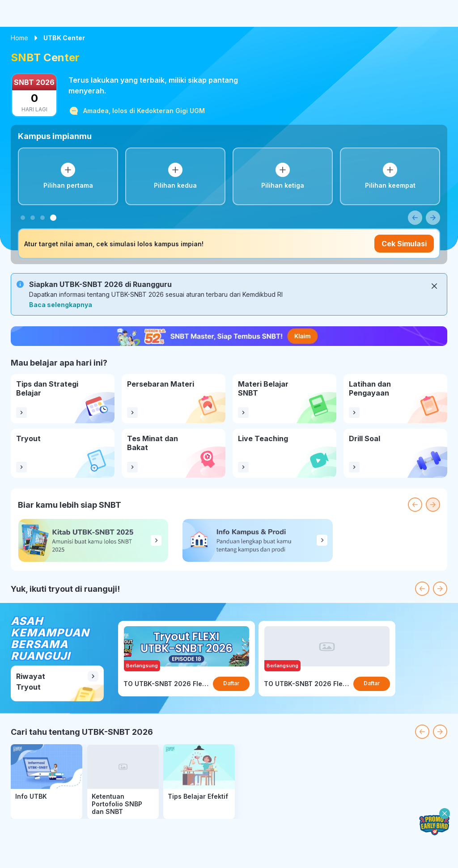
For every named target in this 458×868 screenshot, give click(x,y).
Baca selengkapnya (61, 305)
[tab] (23, 218)
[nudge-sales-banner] (229, 336)
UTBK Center (64, 38)
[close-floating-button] (445, 813)
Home (19, 38)
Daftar (231, 683)
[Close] (434, 286)
